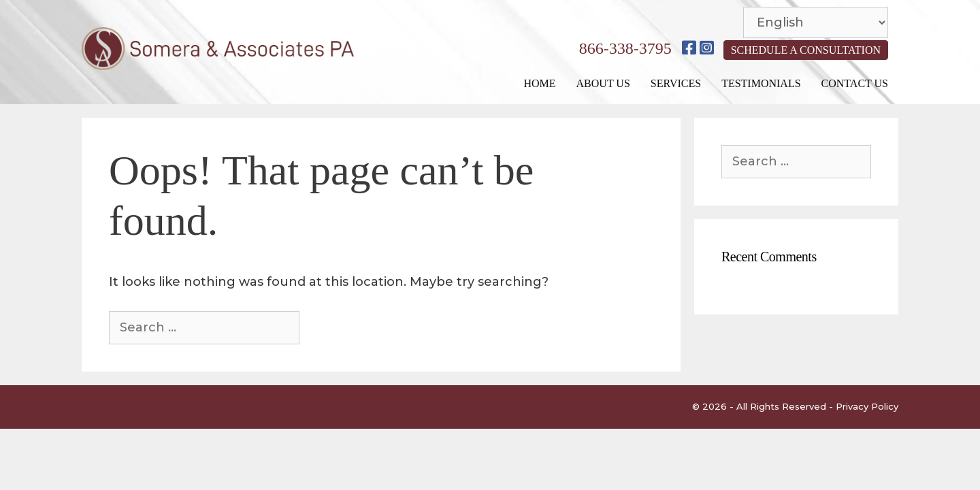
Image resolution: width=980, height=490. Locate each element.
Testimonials (761, 83)
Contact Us (855, 83)
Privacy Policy (867, 406)
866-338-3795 (625, 48)
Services (676, 83)
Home (539, 83)
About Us (603, 83)
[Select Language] (816, 22)
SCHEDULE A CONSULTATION (806, 50)
